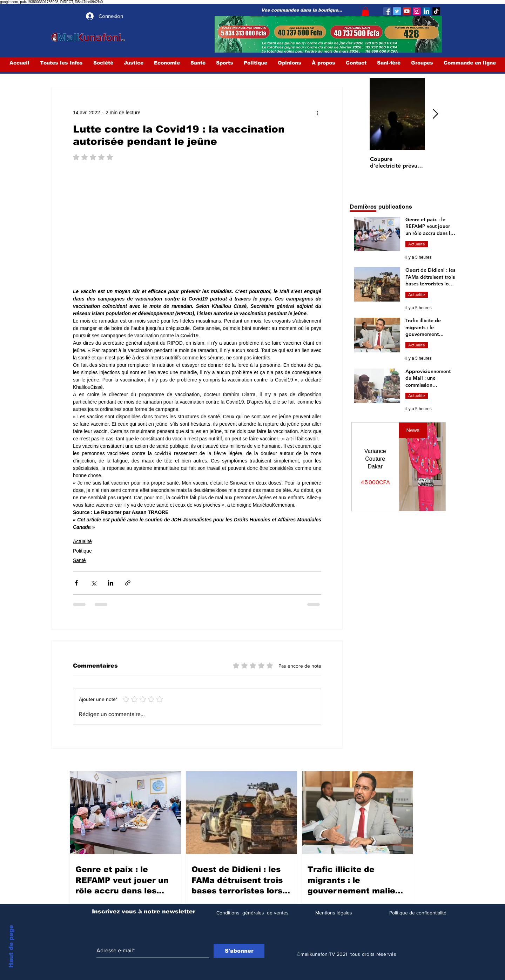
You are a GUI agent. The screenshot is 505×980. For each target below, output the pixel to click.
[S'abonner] (239, 951)
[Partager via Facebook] (76, 583)
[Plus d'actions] (317, 113)
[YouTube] (407, 11)
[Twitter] (397, 11)
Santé (79, 560)
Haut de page (11, 946)
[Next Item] (435, 114)
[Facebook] (387, 11)
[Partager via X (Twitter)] (93, 583)
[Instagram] (417, 11)
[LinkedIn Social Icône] (426, 11)
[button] (365, 11)
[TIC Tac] (436, 11)
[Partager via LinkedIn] (111, 583)
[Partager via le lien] (128, 583)
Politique (82, 551)
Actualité (82, 541)
